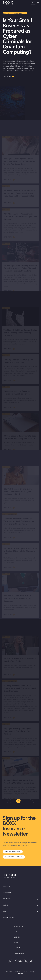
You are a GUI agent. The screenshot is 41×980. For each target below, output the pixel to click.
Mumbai (20, 974)
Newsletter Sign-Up (13, 852)
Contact (20, 911)
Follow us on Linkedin (14, 857)
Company (20, 899)
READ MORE (8, 77)
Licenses (17, 937)
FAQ (15, 932)
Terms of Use (19, 927)
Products (20, 887)
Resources (20, 893)
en (33, 3)
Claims (20, 905)
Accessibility (19, 953)
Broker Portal (8, 917)
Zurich (32, 972)
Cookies (17, 948)
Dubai (25, 972)
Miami (18, 972)
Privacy (17, 943)
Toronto (9, 972)
